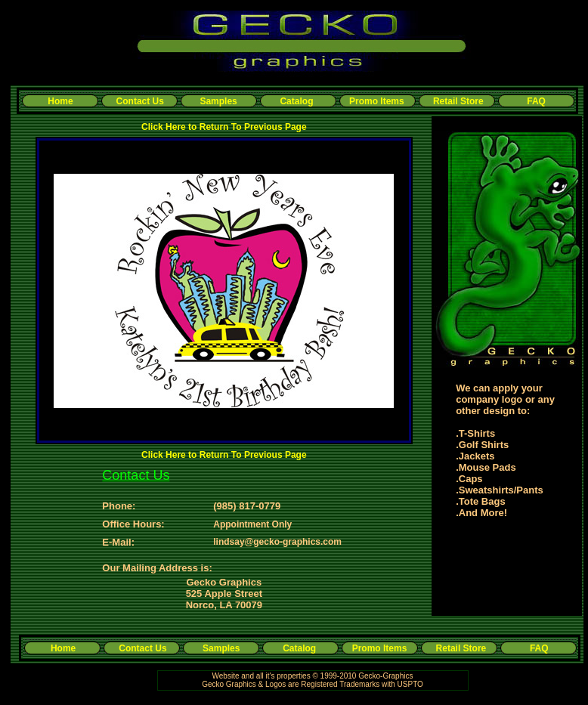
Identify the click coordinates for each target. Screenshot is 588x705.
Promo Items (377, 101)
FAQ (536, 101)
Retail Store (458, 101)
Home (60, 101)
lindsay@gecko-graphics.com (277, 542)
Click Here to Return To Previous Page (224, 127)
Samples (218, 101)
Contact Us (140, 101)
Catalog (296, 101)
